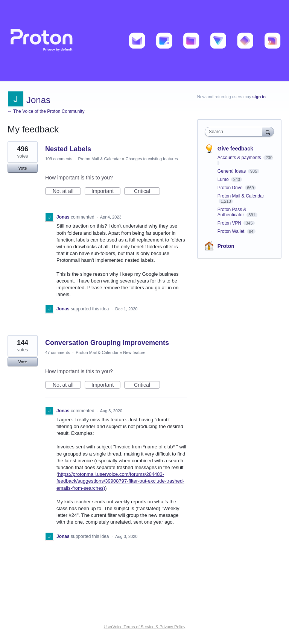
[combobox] (235, 132)
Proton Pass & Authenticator (232, 212)
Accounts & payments (240, 158)
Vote (22, 168)
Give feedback (235, 149)
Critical (147, 191)
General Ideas (232, 171)
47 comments (58, 352)
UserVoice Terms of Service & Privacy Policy (145, 627)
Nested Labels (68, 149)
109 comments (59, 159)
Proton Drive (231, 188)
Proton (226, 246)
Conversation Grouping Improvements (107, 343)
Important (106, 191)
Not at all (67, 191)
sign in (259, 97)
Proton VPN (230, 223)
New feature (134, 352)
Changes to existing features (151, 159)
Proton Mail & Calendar (99, 159)
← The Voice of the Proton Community (46, 111)
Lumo (224, 179)
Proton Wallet (232, 231)
